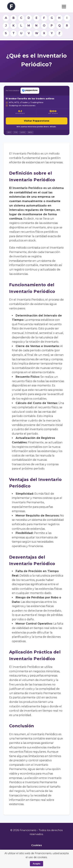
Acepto (36, 864)
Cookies (36, 845)
